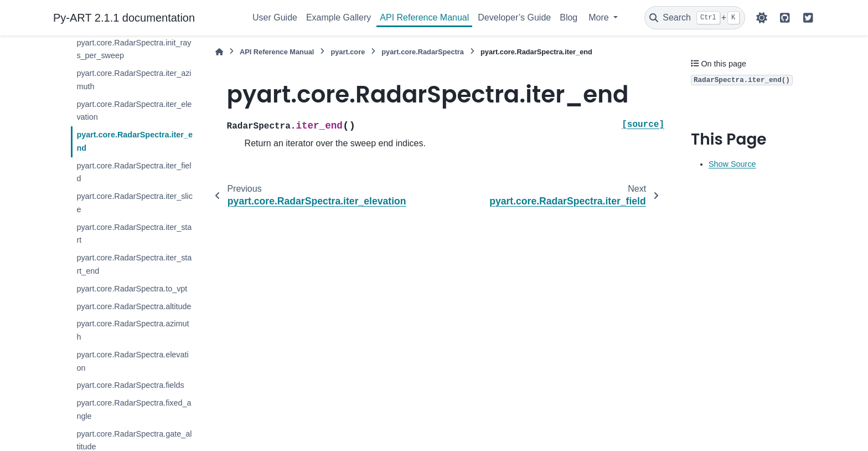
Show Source (732, 164)
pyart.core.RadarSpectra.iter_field (134, 172)
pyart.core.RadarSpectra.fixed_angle (134, 409)
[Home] (219, 52)
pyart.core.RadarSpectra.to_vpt (132, 289)
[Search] (695, 18)
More (600, 17)
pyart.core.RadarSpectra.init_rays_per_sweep (134, 49)
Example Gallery (339, 17)
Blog (569, 17)
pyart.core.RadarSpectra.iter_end (135, 141)
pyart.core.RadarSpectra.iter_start (134, 234)
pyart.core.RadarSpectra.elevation (132, 361)
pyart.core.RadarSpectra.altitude (134, 306)
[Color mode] (762, 18)
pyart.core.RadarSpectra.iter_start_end (134, 264)
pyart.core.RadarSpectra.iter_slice (135, 203)
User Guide (275, 17)
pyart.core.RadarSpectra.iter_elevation (134, 111)
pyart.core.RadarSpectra (423, 52)
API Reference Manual (424, 17)
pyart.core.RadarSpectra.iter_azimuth (134, 80)
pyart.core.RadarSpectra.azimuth (133, 330)
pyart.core (348, 52)
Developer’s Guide (514, 17)
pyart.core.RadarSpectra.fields (130, 385)
